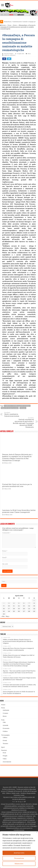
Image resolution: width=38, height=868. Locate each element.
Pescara (23, 408)
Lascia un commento (10, 55)
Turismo (5, 743)
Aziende (5, 725)
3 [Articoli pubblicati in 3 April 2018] (9, 603)
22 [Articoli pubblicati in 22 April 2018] (34, 609)
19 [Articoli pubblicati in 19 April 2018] (19, 609)
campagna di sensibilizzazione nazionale (17, 406)
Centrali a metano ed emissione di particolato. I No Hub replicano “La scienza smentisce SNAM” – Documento (23, 423)
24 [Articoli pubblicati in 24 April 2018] (9, 611)
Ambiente (6, 710)
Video (5, 759)
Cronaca (5, 713)
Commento (6, 533)
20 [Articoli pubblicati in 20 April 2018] (24, 609)
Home (3, 25)
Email (5, 557)
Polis (3, 720)
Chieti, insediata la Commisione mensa (15, 414)
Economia (6, 728)
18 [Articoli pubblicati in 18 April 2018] (14, 609)
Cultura (5, 737)
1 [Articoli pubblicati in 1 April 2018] (34, 600)
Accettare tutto (19, 853)
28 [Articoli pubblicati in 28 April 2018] (29, 611)
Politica (5, 731)
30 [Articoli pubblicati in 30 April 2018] (4, 614)
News (15, 25)
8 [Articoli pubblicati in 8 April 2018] (34, 603)
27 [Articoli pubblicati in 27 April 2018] (24, 611)
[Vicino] (37, 832)
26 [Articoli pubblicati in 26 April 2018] (19, 611)
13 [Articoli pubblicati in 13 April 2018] (24, 606)
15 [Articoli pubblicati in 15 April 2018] (34, 606)
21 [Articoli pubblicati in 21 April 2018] (29, 609)
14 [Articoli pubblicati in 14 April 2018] (29, 606)
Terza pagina (5, 735)
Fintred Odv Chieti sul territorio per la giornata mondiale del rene (17, 485)
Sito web (5, 564)
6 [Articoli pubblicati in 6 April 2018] (24, 603)
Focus (9, 25)
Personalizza (19, 858)
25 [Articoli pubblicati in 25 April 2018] (14, 611)
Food (4, 753)
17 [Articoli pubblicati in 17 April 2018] (9, 609)
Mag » (8, 616)
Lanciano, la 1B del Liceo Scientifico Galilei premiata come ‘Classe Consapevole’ (19, 511)
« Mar (3, 616)
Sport (3, 747)
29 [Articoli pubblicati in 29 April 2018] (34, 611)
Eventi (5, 740)
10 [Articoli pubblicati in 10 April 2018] (9, 606)
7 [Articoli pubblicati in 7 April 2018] (29, 603)
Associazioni (7, 762)
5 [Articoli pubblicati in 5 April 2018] (19, 603)
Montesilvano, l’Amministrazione (13, 22)
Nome (5, 551)
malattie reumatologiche (10, 408)
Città (4, 722)
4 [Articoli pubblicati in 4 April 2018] (14, 603)
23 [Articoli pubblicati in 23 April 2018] (4, 611)
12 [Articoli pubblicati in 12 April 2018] (19, 606)
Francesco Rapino (9, 54)
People (5, 756)
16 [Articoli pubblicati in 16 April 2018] (4, 609)
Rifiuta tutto (19, 864)
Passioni (4, 750)
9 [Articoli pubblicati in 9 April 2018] (4, 606)
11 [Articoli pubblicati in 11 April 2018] (14, 606)
